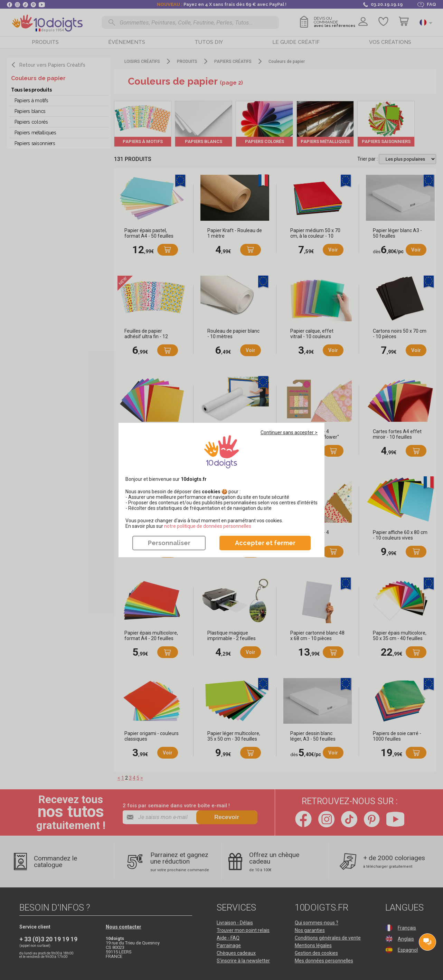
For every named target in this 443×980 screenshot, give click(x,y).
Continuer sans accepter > (289, 432)
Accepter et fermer (265, 543)
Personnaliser (169, 543)
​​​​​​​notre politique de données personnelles (208, 526)
